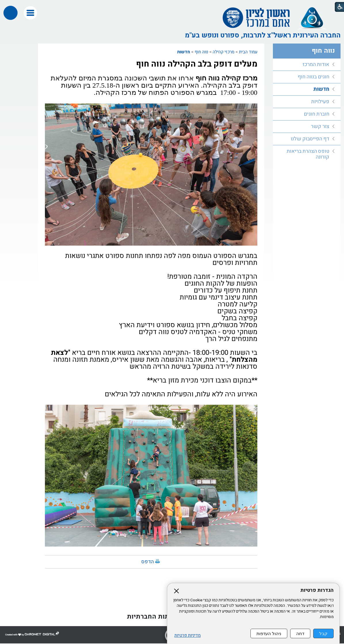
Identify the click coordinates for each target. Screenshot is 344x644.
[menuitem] (307, 65)
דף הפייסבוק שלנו (310, 139)
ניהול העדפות (269, 633)
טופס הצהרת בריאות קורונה (308, 154)
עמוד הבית (248, 52)
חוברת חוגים (317, 114)
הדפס (148, 562)
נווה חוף (201, 52)
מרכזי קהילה (224, 52)
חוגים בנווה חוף (313, 77)
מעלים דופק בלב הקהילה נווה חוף (197, 64)
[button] (30, 13)
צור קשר (320, 126)
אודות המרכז (316, 64)
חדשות (184, 52)
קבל (323, 633)
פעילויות (320, 102)
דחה (300, 633)
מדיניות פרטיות (188, 635)
